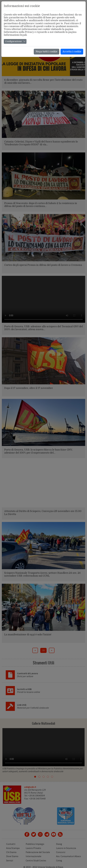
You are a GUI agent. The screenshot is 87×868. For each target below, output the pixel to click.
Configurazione (13, 41)
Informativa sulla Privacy (19, 32)
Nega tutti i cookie (47, 52)
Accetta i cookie (72, 52)
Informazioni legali (15, 35)
